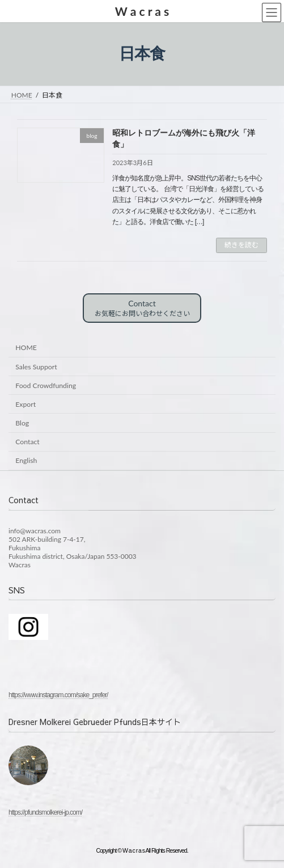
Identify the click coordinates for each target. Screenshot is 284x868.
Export (26, 404)
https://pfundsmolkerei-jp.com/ (45, 812)
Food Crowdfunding (46, 385)
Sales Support (36, 367)
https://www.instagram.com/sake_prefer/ (58, 694)
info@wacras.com (35, 530)
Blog (22, 423)
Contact (142, 308)
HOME (26, 347)
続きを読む (241, 245)
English (26, 460)
